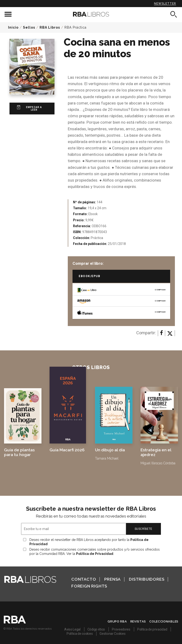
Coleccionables (164, 621)
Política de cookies (80, 634)
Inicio (13, 27)
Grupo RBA (117, 621)
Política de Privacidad (95, 554)
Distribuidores (147, 579)
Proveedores (121, 629)
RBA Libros (50, 27)
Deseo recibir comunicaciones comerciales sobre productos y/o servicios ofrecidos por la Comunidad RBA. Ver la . (95, 552)
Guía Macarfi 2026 (67, 450)
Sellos (29, 27)
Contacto (84, 579)
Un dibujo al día (110, 450)
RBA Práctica (75, 27)
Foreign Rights (89, 586)
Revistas (138, 621)
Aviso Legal (72, 629)
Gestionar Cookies (112, 634)
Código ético (96, 629)
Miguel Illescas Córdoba (158, 463)
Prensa (112, 579)
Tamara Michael (107, 458)
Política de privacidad (152, 629)
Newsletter (165, 4)
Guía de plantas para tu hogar (19, 452)
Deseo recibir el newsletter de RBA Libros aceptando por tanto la (89, 542)
